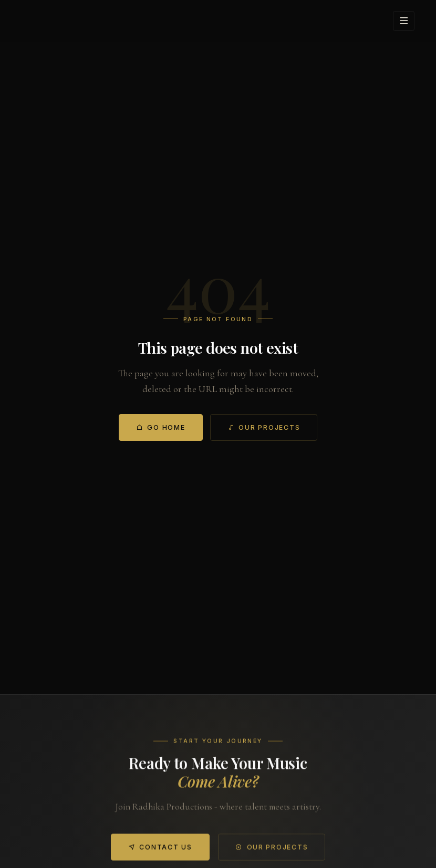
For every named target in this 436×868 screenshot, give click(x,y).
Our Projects (264, 427)
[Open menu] (404, 21)
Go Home (161, 427)
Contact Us (160, 851)
